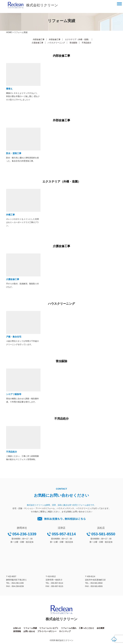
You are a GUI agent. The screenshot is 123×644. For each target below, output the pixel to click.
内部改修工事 (39, 39)
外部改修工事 (55, 39)
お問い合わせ (29, 631)
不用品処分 (86, 43)
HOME (9, 32)
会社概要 (101, 628)
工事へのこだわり (86, 628)
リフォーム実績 (30, 628)
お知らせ (17, 628)
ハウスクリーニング (56, 43)
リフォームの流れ (69, 628)
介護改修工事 (37, 43)
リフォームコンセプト (49, 628)
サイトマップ (65, 631)
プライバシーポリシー (47, 631)
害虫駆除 (73, 43)
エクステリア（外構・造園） (77, 39)
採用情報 (17, 631)
